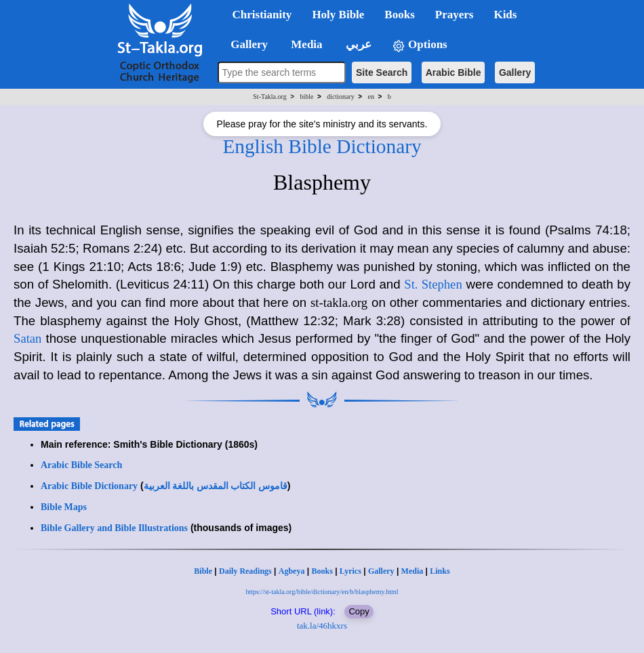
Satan (27, 338)
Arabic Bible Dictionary (89, 486)
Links (440, 571)
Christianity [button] (262, 15)
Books (322, 571)
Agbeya (292, 571)
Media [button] (305, 44)
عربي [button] (357, 44)
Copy (359, 611)
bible (306, 97)
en (370, 97)
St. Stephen (433, 284)
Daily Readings (245, 571)
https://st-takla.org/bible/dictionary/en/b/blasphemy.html (322, 592)
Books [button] (399, 15)
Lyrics (350, 571)
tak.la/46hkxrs (322, 626)
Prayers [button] (455, 15)
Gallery (515, 72)
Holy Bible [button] (338, 15)
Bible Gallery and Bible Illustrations (114, 528)
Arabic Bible (454, 72)
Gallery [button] (245, 44)
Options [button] (420, 45)
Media (412, 571)
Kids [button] (505, 15)
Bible (203, 571)
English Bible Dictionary (322, 146)
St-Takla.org (269, 97)
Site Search (382, 72)
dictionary (341, 97)
